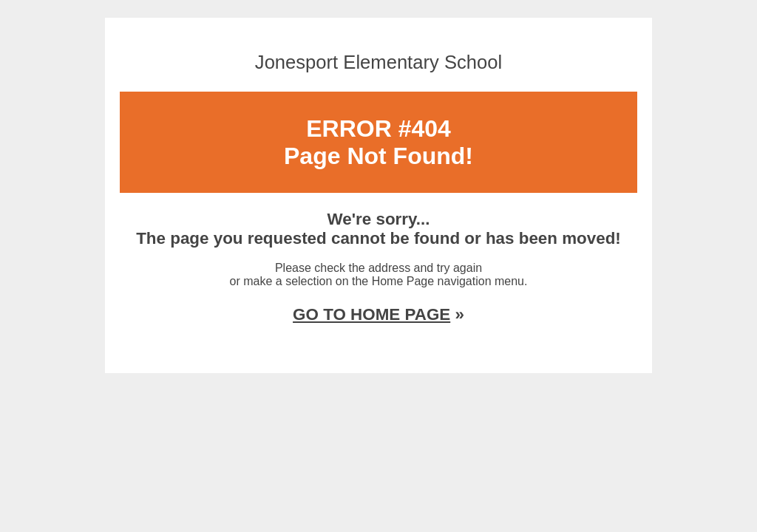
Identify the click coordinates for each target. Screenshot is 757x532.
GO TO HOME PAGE (371, 314)
